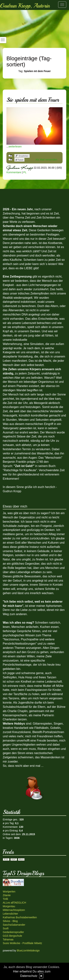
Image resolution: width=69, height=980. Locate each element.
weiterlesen (15, 147)
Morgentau (9, 906)
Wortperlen (9, 892)
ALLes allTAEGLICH (14, 903)
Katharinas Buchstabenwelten (20, 917)
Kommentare (14, 172)
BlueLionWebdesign (28, 951)
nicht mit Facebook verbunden (10, 156)
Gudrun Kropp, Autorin (25, 6)
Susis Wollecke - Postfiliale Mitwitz (22, 943)
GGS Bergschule (12, 936)
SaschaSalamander (14, 925)
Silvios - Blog (10, 921)
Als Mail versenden (46, 160)
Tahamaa (8, 939)
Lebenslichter (10, 914)
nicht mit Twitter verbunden (10, 160)
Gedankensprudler (13, 932)
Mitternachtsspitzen (14, 910)
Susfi (6, 928)
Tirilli (5, 899)
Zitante (7, 895)
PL (25, 172)
